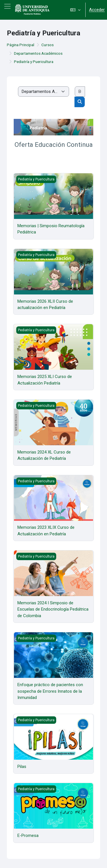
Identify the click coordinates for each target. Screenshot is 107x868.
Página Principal (21, 45)
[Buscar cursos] (80, 92)
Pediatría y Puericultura (34, 62)
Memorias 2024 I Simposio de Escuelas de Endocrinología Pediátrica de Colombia (53, 609)
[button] (75, 10)
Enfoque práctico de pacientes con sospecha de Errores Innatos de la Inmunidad (50, 691)
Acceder (97, 10)
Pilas (22, 767)
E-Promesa (28, 836)
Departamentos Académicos (38, 53)
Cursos (48, 45)
